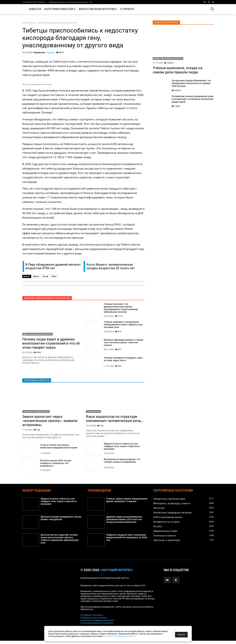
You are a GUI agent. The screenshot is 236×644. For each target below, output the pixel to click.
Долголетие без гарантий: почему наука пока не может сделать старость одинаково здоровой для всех (59, 542)
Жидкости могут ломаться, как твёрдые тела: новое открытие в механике (122, 449)
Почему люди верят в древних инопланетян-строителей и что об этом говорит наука (51, 344)
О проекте (127, 9)
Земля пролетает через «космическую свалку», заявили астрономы (50, 424)
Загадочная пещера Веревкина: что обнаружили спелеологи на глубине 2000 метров (191, 83)
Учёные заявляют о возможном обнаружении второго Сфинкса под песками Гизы (123, 325)
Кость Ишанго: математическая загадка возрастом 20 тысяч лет (111, 266)
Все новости (29, 23)
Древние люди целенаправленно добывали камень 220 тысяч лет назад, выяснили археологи (124, 523)
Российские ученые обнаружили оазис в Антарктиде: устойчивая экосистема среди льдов (193, 99)
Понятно (181, 635)
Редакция (50, 53)
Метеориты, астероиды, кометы (36, 414)
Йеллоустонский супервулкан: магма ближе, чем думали (61, 521)
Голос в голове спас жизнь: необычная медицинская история (59, 450)
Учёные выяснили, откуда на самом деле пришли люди (178, 70)
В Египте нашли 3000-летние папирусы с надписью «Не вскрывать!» (56, 467)
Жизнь (36, 276)
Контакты (98, 618)
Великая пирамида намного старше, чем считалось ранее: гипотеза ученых (124, 344)
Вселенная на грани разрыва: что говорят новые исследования (122, 464)
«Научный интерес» (117, 573)
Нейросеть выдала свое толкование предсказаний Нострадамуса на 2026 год (127, 541)
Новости (35, 9)
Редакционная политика (94, 621)
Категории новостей (60, 9)
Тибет (54, 276)
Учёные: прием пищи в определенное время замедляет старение (127, 503)
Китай (45, 276)
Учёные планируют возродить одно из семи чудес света (123, 361)
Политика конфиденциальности (98, 624)
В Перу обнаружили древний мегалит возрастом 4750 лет (53, 266)
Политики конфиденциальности (119, 636)
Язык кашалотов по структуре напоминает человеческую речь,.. (115, 421)
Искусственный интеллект (98, 9)
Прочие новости (93, 414)
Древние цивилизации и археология (57, 23)
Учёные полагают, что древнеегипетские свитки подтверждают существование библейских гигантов (121, 308)
